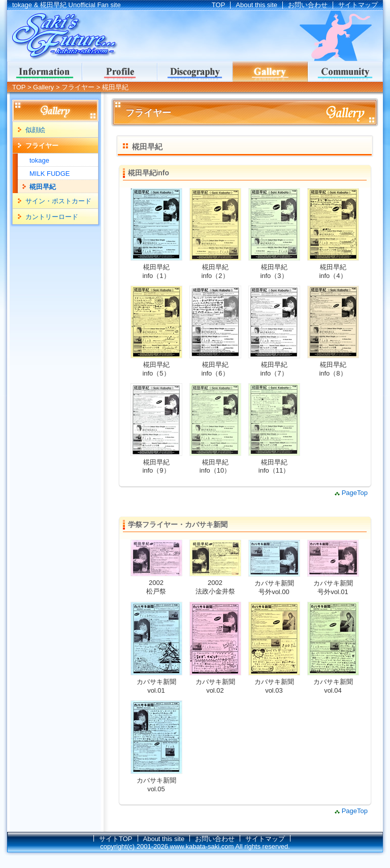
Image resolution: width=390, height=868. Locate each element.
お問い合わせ (308, 5)
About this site (256, 5)
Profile (120, 72)
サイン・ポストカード (58, 201)
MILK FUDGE (50, 174)
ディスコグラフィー (195, 72)
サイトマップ (358, 5)
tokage (39, 160)
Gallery (43, 87)
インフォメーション (45, 72)
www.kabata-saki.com (202, 846)
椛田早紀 (43, 187)
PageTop (355, 493)
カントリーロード (52, 217)
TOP (219, 5)
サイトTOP (116, 839)
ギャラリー (270, 72)
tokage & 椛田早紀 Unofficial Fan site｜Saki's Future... (63, 36)
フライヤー (78, 87)
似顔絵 (35, 130)
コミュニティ (345, 72)
